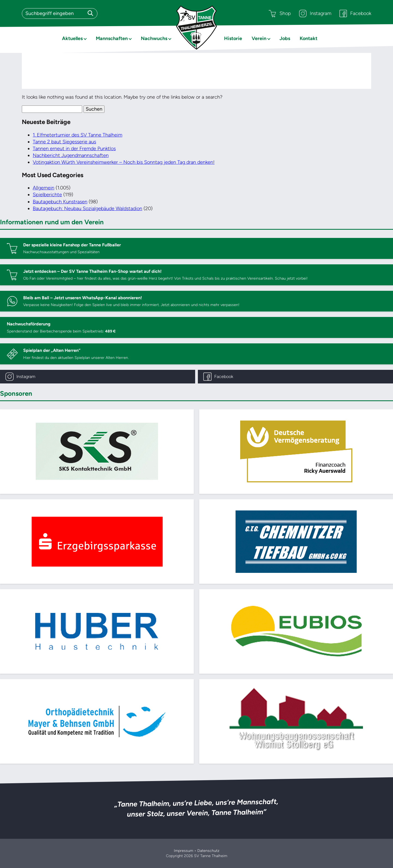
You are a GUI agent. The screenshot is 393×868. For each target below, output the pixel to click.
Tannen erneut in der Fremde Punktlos (74, 149)
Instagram (315, 13)
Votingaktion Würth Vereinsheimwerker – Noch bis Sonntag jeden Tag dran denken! (124, 162)
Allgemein (44, 188)
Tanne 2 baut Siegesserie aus (64, 142)
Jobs (285, 38)
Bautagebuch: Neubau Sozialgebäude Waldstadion (87, 208)
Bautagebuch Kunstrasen (60, 202)
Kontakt (309, 38)
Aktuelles (72, 38)
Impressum (184, 851)
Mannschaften (112, 38)
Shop (280, 13)
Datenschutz (208, 851)
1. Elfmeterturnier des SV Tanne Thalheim (78, 135)
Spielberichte (47, 195)
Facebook (355, 13)
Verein (259, 38)
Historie (233, 38)
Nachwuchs (154, 38)
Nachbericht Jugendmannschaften (71, 155)
